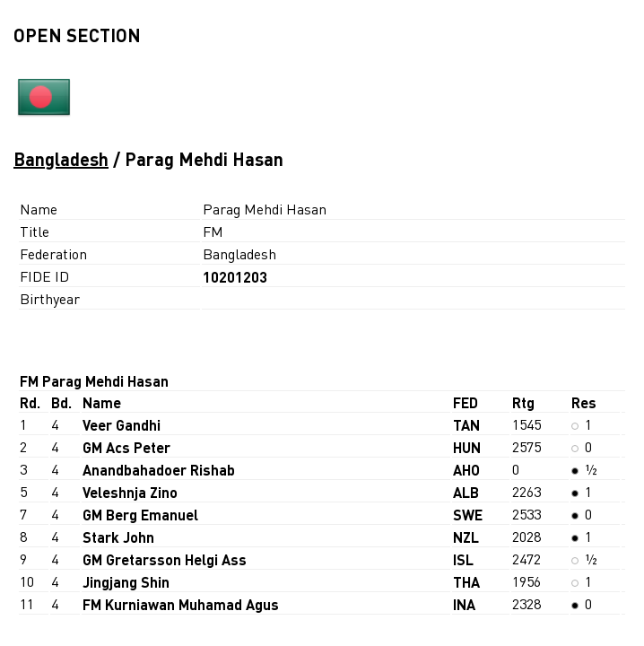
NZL (466, 537)
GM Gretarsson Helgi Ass (165, 559)
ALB (466, 492)
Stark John (118, 537)
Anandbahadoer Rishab (159, 470)
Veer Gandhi (122, 425)
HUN (467, 447)
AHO (466, 470)
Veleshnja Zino (130, 492)
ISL (463, 559)
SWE (468, 515)
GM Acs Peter (126, 447)
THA (466, 582)
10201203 (235, 277)
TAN (466, 425)
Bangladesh (61, 159)
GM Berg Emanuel (140, 515)
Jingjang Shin (126, 582)
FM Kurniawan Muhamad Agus (181, 604)
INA (464, 604)
